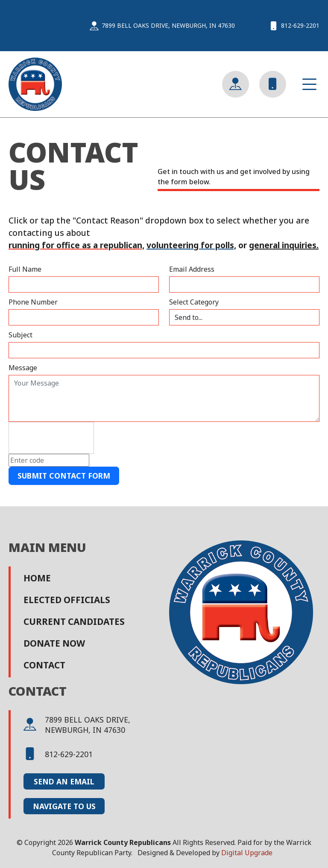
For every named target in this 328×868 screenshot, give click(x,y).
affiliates (314, 822)
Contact (44, 665)
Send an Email (64, 781)
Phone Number (33, 302)
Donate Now (54, 643)
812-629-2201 (58, 754)
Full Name (25, 269)
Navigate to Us (64, 806)
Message (23, 368)
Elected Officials (67, 600)
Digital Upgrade (247, 853)
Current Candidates (74, 621)
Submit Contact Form (64, 476)
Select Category (194, 302)
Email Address (192, 269)
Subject (20, 335)
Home (37, 578)
